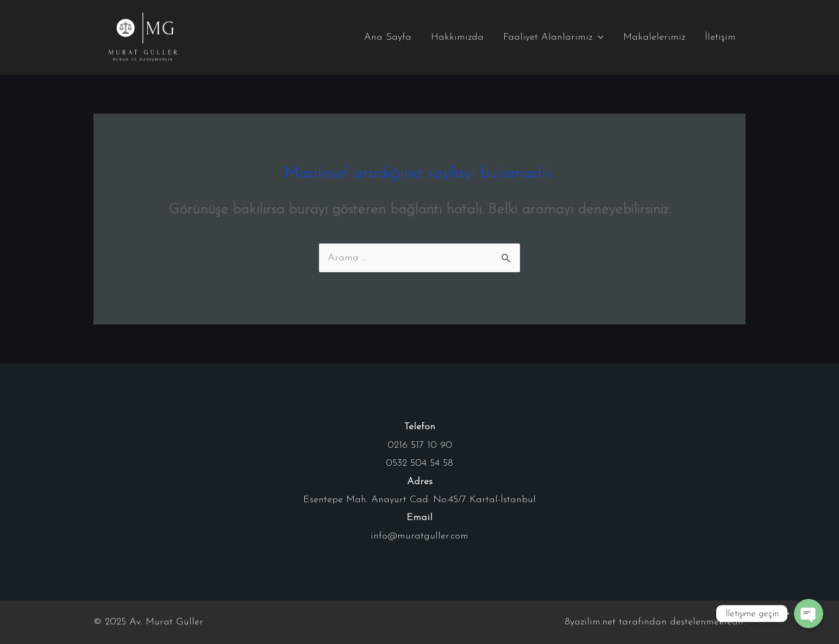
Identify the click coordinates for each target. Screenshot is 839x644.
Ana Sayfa (388, 37)
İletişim (720, 37)
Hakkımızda (457, 37)
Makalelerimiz (654, 37)
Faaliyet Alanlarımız (548, 37)
